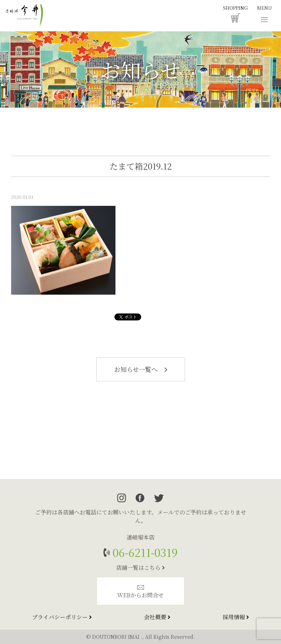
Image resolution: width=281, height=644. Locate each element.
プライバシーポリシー (62, 617)
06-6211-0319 (144, 552)
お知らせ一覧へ (141, 369)
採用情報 (236, 617)
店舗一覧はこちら (140, 568)
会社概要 (157, 617)
